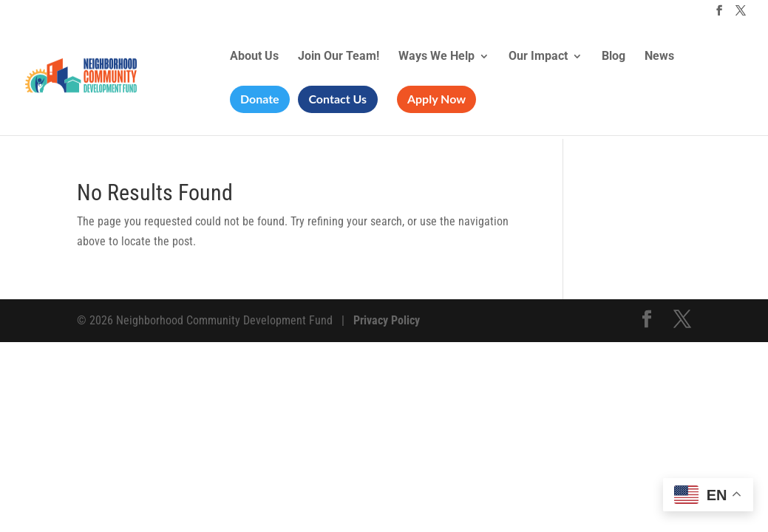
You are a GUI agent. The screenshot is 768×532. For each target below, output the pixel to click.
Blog (614, 57)
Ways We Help (436, 57)
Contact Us (337, 99)
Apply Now (436, 99)
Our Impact (538, 57)
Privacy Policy (387, 320)
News (659, 57)
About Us (254, 57)
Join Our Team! (339, 57)
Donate (260, 99)
